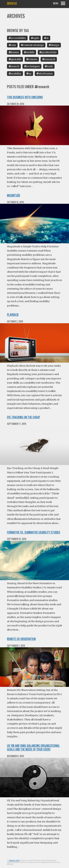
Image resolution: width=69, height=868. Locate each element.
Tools (49, 66)
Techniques (32, 66)
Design (54, 45)
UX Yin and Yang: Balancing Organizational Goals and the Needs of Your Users (33, 747)
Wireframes (45, 74)
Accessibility (17, 38)
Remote (32, 59)
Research (49, 59)
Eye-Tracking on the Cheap (24, 417)
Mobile (29, 52)
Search (14, 66)
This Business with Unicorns (25, 97)
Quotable (15, 59)
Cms (12, 45)
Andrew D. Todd (14, 860)
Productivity (48, 52)
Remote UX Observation (21, 639)
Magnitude (14, 195)
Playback (13, 315)
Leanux (14, 52)
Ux (29, 74)
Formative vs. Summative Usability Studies (34, 532)
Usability (15, 74)
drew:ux (12, 3)
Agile (35, 38)
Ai (46, 38)
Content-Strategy (32, 45)
